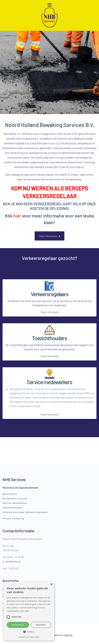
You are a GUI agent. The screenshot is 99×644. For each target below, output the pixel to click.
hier (17, 216)
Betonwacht (10, 494)
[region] (49, 72)
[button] (4, 72)
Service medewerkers (50, 382)
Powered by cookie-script (29, 637)
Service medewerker (15, 503)
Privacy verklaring (13, 518)
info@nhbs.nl (13, 561)
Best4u (68, 635)
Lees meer (24, 611)
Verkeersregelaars (50, 294)
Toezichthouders (49, 338)
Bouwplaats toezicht (15, 498)
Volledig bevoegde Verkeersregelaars (25, 512)
